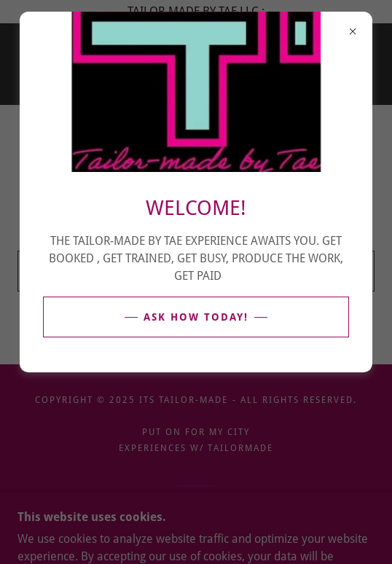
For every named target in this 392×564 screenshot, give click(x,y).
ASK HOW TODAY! (196, 317)
